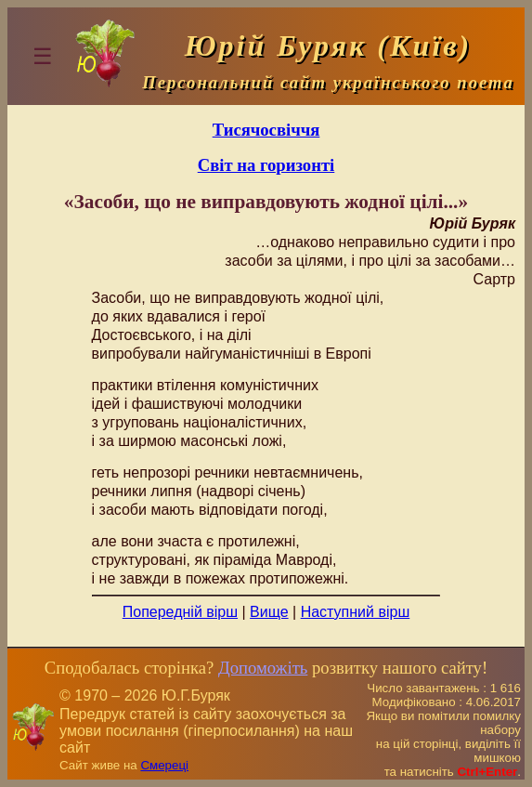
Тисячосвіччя (266, 130)
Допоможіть (263, 668)
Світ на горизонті (266, 165)
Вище (269, 612)
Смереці (164, 765)
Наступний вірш (356, 612)
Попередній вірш (180, 612)
